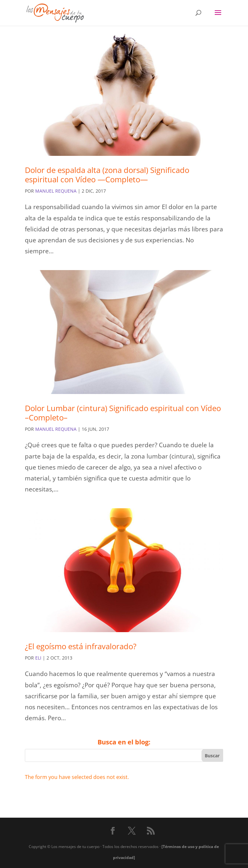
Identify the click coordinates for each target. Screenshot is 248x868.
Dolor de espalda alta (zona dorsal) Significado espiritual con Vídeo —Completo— (107, 175)
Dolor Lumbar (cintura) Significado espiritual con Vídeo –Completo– (123, 413)
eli (38, 658)
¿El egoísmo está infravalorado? (81, 646)
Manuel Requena (56, 191)
